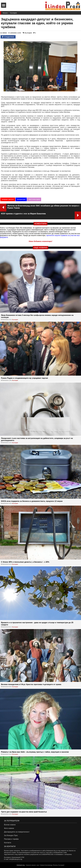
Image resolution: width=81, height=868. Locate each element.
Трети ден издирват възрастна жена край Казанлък (24, 812)
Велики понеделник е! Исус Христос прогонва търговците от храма (31, 684)
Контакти (8, 843)
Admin (4, 33)
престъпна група (34, 199)
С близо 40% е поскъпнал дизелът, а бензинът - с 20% (25, 562)
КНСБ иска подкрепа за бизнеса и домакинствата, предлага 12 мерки (32, 501)
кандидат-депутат (8, 199)
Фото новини (9, 828)
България (13, 13)
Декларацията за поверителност (17, 832)
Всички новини (10, 825)
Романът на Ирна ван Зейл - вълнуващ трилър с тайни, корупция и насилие (35, 752)
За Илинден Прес (11, 835)
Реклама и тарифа (11, 839)
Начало (5, 13)
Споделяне (8, 37)
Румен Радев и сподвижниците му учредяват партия (24, 378)
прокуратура (21, 199)
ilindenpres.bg (21, 865)
